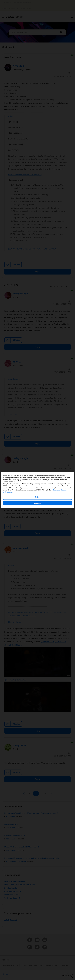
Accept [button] (37, 503)
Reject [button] (37, 497)
